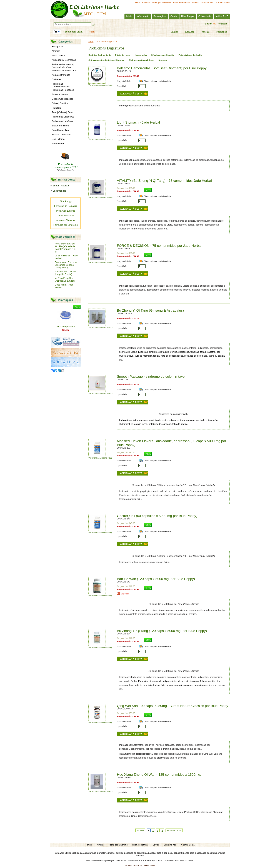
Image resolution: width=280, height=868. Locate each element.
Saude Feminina (60, 126)
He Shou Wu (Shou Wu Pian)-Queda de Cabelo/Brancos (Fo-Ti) (65, 248)
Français (203, 32)
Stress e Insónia (60, 94)
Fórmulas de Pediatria (66, 206)
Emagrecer (57, 47)
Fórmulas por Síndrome (66, 225)
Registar (222, 24)
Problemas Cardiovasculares (61, 85)
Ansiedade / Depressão (64, 60)
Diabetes (56, 79)
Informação (143, 16)
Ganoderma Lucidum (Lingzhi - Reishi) (65, 273)
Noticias (146, 3)
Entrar (208, 24)
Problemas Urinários (62, 121)
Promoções (160, 16)
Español (187, 32)
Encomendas (59, 191)
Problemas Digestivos (63, 117)
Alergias (56, 51)
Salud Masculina (60, 130)
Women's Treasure (66, 220)
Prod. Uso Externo (66, 211)
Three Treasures (66, 215)
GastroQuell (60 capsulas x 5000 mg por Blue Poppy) (157, 516)
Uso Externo (58, 139)
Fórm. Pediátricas (181, 3)
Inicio (137, 3)
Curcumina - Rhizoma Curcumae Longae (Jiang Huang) (66, 265)
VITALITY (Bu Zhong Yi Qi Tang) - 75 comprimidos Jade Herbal (164, 181)
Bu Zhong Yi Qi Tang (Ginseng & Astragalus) (150, 310)
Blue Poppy (188, 16)
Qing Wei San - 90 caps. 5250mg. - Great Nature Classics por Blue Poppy (173, 706)
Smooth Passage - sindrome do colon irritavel (151, 377)
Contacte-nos (207, 3)
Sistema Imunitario (61, 135)
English (172, 32)
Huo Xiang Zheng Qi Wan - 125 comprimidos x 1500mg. (159, 775)
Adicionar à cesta (131, 94)
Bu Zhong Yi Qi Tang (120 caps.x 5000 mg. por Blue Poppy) (162, 631)
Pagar (92, 32)
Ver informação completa (100, 85)
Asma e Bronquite (61, 75)
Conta (174, 16)
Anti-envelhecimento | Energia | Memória (63, 66)
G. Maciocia (205, 16)
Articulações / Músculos (64, 70)
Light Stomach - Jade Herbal (138, 122)
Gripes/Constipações (63, 99)
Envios (195, 3)
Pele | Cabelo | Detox (63, 112)
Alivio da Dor (58, 55)
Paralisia (56, 108)
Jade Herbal (58, 143)
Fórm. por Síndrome (162, 3)
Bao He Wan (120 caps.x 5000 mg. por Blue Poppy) (156, 579)
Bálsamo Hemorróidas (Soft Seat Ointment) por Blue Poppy (162, 68)
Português (219, 32)
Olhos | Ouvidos (60, 103)
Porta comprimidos (66, 327)
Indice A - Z (222, 16)
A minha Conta (223, 3)
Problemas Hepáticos (63, 90)
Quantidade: (122, 86)
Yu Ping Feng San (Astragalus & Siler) (65, 279)
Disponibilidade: (124, 81)
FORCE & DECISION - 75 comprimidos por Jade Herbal (159, 246)
